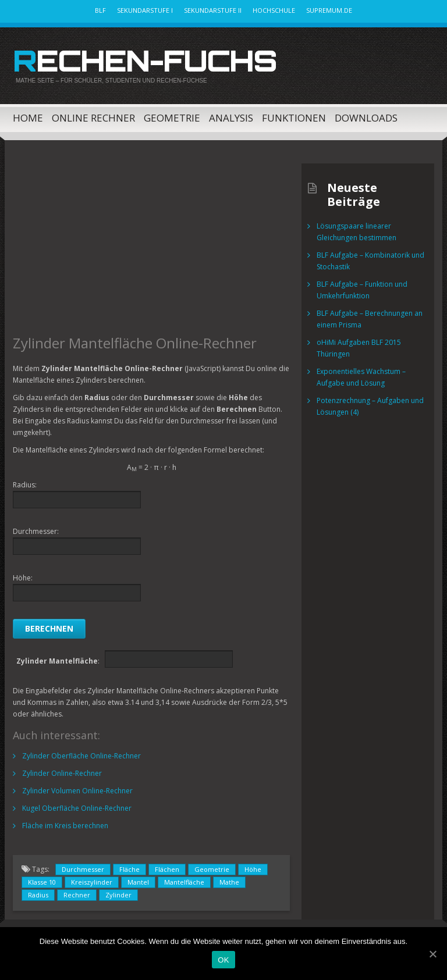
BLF (100, 10)
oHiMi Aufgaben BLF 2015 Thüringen (359, 348)
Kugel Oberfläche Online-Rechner (77, 808)
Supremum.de (329, 10)
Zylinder (118, 895)
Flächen (167, 869)
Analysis (231, 118)
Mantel (138, 882)
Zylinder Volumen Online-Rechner (77, 791)
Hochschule (274, 10)
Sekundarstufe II (213, 10)
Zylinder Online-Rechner (62, 773)
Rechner (77, 895)
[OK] (432, 954)
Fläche (130, 869)
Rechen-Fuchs (145, 60)
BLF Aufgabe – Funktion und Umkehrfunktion (362, 290)
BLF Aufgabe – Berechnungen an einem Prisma (370, 319)
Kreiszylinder (92, 882)
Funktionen (294, 118)
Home (28, 118)
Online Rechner (93, 118)
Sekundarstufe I (145, 10)
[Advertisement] (151, 245)
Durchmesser (83, 869)
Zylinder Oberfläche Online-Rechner (81, 756)
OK (223, 960)
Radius (38, 895)
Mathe (229, 882)
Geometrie (172, 118)
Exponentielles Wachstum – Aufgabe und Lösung (361, 377)
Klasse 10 (42, 882)
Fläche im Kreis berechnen (65, 826)
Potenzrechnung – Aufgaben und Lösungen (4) (370, 406)
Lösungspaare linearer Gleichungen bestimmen (356, 232)
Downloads (366, 118)
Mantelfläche (184, 882)
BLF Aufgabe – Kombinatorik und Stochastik (370, 261)
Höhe (253, 869)
